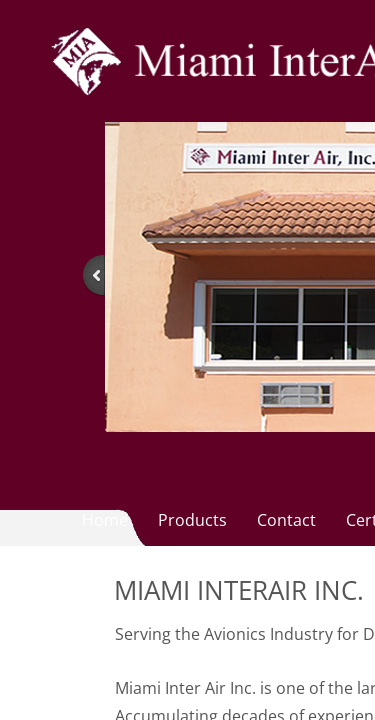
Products (192, 520)
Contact (286, 520)
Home (105, 520)
